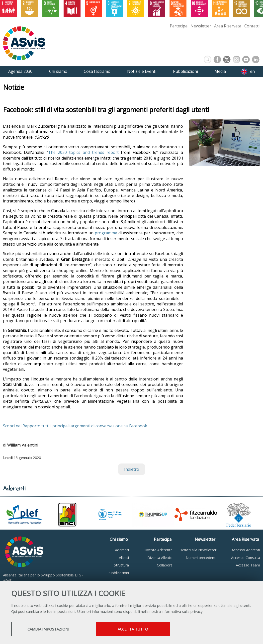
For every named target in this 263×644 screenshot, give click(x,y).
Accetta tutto (140, 629)
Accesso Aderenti (246, 550)
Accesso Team (248, 565)
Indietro (132, 469)
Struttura (121, 565)
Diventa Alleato (160, 558)
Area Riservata (228, 26)
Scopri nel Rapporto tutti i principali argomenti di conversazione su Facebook (75, 426)
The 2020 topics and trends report (84, 152)
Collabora (165, 565)
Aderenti (122, 550)
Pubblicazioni (118, 573)
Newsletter (201, 26)
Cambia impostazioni (51, 629)
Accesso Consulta (246, 558)
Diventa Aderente (158, 550)
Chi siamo (119, 539)
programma (107, 233)
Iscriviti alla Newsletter (198, 550)
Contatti (252, 26)
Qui (14, 612)
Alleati (124, 558)
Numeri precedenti (201, 558)
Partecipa (179, 26)
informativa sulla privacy (182, 612)
